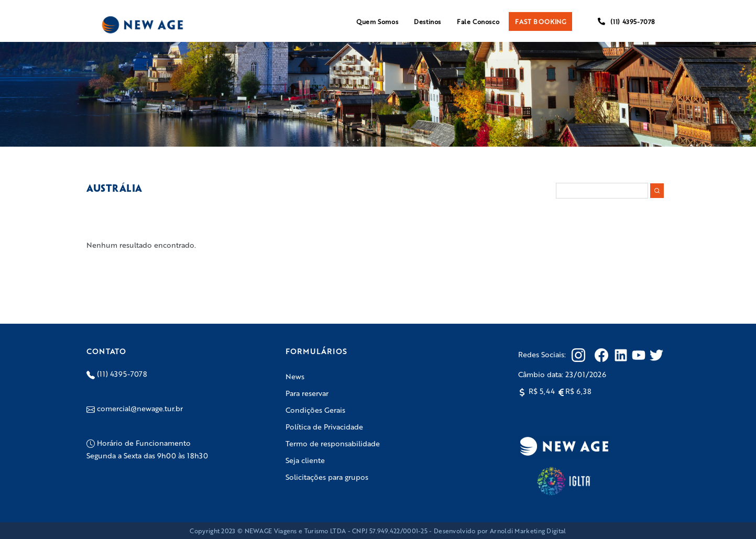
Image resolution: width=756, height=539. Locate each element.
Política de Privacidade (324, 426)
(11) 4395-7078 (626, 21)
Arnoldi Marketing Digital (528, 531)
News (295, 376)
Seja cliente (305, 460)
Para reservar (307, 393)
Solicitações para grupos (327, 477)
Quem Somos (377, 21)
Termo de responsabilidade (333, 443)
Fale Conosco (478, 21)
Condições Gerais (315, 410)
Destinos (428, 21)
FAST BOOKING (540, 21)
